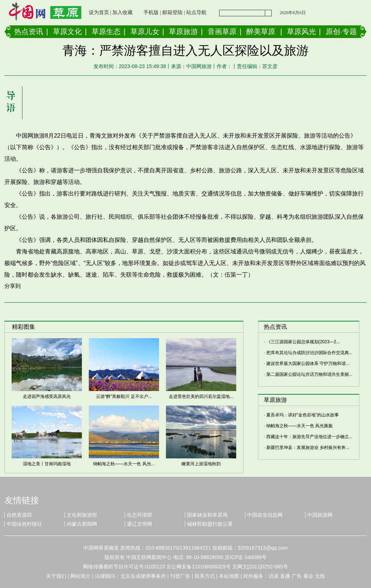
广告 (297, 576)
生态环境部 (139, 515)
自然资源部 (19, 515)
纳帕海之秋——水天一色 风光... (124, 464)
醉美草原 (261, 31)
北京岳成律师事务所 (143, 576)
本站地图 (229, 576)
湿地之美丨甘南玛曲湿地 (47, 464)
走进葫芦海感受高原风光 (47, 396)
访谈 (274, 576)
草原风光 (301, 31)
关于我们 (56, 576)
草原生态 (106, 31)
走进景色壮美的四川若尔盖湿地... (201, 396)
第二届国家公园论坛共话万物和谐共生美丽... (309, 374)
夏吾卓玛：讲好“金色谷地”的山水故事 (303, 415)
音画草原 (222, 31)
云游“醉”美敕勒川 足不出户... (124, 396)
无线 (320, 576)
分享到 (12, 286)
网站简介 (80, 576)
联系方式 (205, 576)
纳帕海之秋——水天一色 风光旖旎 (299, 426)
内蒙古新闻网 (82, 524)
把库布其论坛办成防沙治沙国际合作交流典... (309, 353)
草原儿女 (145, 31)
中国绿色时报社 (24, 524)
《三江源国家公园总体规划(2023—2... (303, 342)
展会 (308, 576)
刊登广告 (180, 576)
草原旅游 (183, 31)
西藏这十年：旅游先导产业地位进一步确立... (309, 437)
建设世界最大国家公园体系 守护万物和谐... (308, 364)
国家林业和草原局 (207, 515)
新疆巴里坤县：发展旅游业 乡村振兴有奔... (308, 448)
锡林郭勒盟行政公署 (210, 524)
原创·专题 (341, 31)
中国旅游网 (320, 515)
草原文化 (67, 31)
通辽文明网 (139, 524)
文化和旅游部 (82, 515)
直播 (285, 576)
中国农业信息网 (265, 515)
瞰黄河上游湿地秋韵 (201, 464)
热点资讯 (29, 31)
